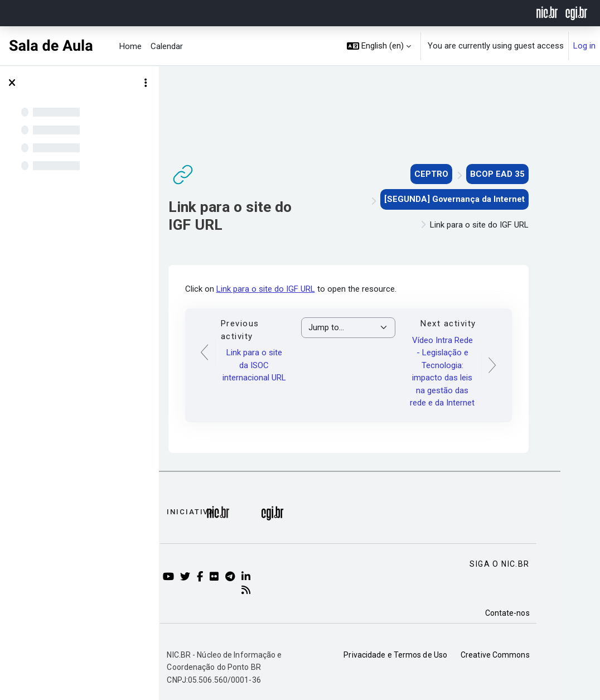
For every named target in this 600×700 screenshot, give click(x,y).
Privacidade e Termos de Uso (427, 655)
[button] (379, 46)
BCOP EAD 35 (529, 174)
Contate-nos (539, 613)
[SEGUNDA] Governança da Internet (486, 199)
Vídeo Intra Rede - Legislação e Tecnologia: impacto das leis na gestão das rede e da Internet (474, 372)
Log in (584, 46)
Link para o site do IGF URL (297, 289)
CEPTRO (463, 174)
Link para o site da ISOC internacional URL (286, 365)
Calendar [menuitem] (167, 46)
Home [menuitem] (130, 46)
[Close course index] (12, 83)
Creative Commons (526, 655)
